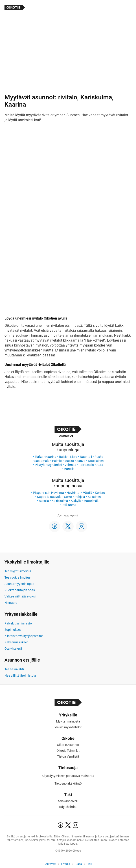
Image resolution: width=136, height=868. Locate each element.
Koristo (100, 493)
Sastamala (42, 461)
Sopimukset (13, 630)
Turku (39, 457)
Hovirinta (58, 493)
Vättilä (88, 493)
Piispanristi (41, 493)
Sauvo (81, 461)
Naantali (86, 457)
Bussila (44, 501)
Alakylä (76, 501)
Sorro (68, 497)
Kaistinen (94, 497)
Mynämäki (55, 465)
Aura (100, 465)
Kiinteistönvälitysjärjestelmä (24, 636)
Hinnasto (11, 603)
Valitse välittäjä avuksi (20, 596)
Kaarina (51, 457)
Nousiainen (96, 461)
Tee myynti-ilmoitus (18, 571)
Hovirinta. (73, 493)
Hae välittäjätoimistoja (20, 676)
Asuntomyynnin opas (19, 584)
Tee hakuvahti (14, 669)
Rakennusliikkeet (16, 642)
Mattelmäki (91, 501)
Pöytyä (40, 465)
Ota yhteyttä (13, 649)
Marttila (69, 469)
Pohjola (80, 497)
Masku (69, 461)
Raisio (63, 457)
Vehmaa (70, 465)
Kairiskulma (60, 501)
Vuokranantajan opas (20, 590)
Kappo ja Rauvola (49, 497)
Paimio (57, 461)
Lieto (74, 457)
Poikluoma (69, 505)
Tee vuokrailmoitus (18, 577)
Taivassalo (86, 465)
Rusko (99, 457)
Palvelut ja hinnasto (18, 623)
